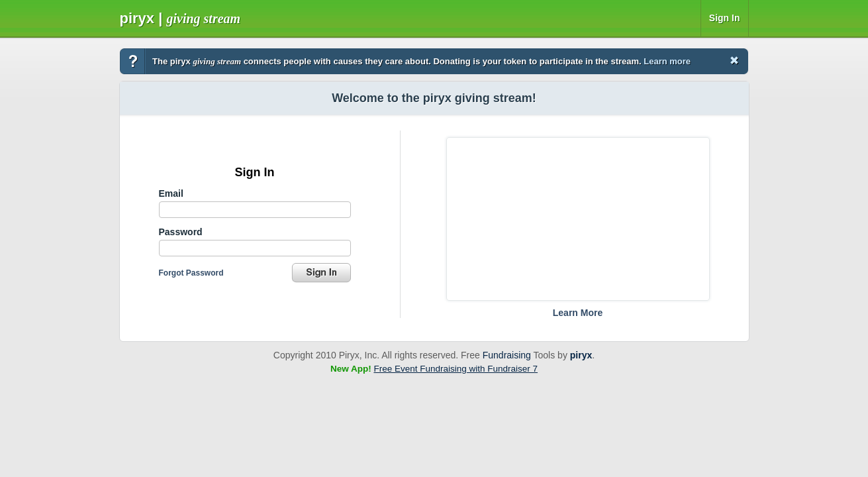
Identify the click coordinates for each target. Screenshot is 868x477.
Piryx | (180, 18)
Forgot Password (191, 273)
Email (171, 193)
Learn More (578, 313)
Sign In (725, 18)
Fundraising (507, 355)
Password (181, 232)
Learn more (667, 61)
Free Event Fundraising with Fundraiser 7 (456, 369)
